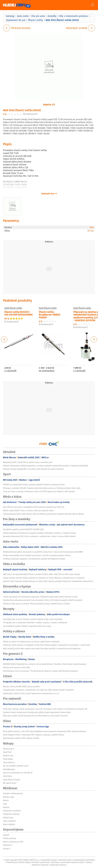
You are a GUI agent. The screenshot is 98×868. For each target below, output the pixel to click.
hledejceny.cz (9, 749)
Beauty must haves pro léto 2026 (16, 667)
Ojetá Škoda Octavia (12, 780)
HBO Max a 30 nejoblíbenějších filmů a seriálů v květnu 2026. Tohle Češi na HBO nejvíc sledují (41, 574)
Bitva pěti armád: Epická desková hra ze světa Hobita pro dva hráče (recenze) (35, 716)
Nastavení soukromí (40, 865)
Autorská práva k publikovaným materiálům (77, 860)
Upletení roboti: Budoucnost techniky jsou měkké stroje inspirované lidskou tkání (37, 712)
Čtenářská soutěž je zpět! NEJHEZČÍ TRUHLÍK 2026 (23, 529)
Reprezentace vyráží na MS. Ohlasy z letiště (21, 738)
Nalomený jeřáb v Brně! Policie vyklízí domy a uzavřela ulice (28, 462)
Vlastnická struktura (58, 865)
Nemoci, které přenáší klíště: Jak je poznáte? (22, 686)
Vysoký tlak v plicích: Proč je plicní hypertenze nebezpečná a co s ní (31, 693)
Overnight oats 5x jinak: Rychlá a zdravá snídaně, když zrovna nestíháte (33, 619)
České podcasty (10, 838)
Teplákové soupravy (11, 814)
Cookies (88, 862)
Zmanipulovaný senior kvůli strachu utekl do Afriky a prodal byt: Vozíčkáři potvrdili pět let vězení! (44, 514)
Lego (5, 804)
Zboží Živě (7, 752)
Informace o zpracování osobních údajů (67, 862)
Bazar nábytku (9, 824)
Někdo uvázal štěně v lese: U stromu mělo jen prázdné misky (28, 511)
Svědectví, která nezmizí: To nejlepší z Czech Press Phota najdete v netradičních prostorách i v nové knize (47, 645)
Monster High (9, 797)
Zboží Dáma (8, 759)
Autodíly (52, 16)
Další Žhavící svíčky (13, 308)
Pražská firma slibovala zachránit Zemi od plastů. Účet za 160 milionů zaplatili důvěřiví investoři (43, 600)
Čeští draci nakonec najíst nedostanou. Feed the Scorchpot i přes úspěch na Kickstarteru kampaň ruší (45, 709)
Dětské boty (8, 818)
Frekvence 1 (8, 845)
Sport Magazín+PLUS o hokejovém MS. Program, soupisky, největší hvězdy (33, 735)
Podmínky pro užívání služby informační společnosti (28, 862)
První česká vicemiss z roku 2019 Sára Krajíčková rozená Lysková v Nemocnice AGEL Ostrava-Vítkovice (45, 731)
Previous (4, 339)
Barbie (6, 800)
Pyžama (6, 807)
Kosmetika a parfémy (12, 811)
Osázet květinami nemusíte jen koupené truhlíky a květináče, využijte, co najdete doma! (39, 533)
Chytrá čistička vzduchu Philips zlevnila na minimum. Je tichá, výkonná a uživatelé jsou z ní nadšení (44, 578)
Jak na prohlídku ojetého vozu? (16, 766)
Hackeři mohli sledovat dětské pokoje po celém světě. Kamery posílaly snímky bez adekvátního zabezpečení (48, 581)
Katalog (10, 16)
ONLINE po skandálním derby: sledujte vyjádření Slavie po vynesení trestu (34, 485)
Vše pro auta (38, 16)
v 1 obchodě (10, 371)
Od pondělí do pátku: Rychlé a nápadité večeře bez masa (27, 626)
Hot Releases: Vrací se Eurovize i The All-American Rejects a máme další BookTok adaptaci (40, 671)
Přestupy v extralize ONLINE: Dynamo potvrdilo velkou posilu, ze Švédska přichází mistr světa (42, 488)
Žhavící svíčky (35, 20)
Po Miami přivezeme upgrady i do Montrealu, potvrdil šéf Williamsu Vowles (34, 559)
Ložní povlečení (9, 821)
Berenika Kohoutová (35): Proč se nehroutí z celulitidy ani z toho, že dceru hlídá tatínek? (39, 536)
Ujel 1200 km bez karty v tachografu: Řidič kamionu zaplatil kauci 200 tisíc (34, 507)
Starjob (6, 835)
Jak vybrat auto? (10, 783)
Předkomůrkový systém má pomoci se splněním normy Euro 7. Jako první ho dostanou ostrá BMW (43, 552)
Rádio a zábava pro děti (13, 842)
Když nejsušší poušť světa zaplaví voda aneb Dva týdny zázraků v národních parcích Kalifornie (42, 649)
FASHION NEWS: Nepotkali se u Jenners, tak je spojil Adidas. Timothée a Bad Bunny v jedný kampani (45, 664)
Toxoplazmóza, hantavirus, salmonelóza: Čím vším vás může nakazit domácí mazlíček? (38, 690)
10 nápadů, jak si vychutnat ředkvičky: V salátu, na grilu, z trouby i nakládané (35, 623)
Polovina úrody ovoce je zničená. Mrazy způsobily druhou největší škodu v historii (37, 604)
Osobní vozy (8, 755)
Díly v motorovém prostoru (73, 16)
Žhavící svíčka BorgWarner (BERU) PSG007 (50, 315)
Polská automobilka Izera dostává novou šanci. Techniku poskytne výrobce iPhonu (37, 555)
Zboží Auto (7, 776)
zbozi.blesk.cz (9, 762)
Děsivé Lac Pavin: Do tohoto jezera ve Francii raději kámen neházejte (31, 642)
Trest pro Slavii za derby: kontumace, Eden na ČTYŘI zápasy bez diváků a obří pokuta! (39, 491)
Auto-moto (23, 16)
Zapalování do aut (16, 20)
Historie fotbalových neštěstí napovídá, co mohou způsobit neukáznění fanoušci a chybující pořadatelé (46, 466)
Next (94, 339)
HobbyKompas (9, 769)
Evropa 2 (7, 849)
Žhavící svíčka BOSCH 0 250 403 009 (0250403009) (19, 313)
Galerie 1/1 (49, 104)
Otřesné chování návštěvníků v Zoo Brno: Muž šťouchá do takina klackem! (33, 469)
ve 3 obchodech (47, 371)
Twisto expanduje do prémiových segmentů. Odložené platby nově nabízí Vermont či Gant (40, 597)
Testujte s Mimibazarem (13, 793)
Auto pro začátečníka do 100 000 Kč (18, 773)
